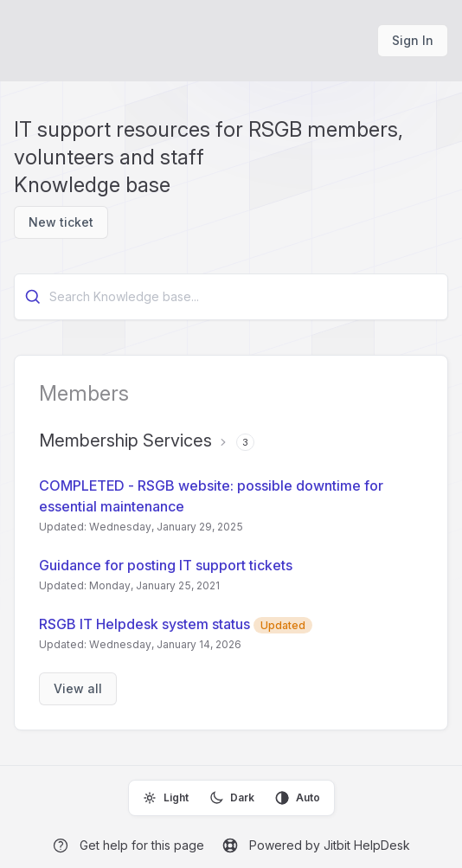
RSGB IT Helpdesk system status (176, 624)
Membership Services (125, 440)
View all (78, 688)
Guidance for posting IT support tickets (166, 565)
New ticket (61, 222)
